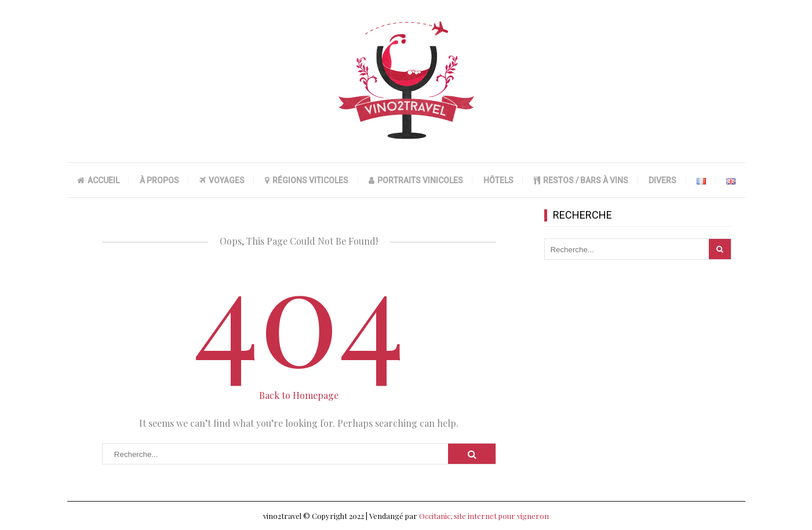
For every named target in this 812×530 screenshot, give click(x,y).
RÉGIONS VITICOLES (307, 180)
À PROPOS (159, 180)
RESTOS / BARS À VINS (581, 180)
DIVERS (662, 180)
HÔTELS (498, 180)
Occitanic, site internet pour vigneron (484, 516)
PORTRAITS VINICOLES (416, 180)
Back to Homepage (299, 395)
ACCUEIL (98, 180)
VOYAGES (222, 180)
